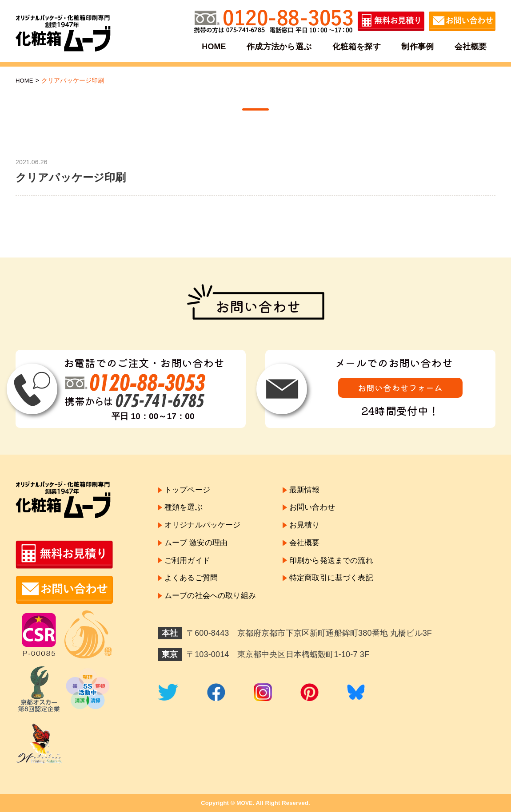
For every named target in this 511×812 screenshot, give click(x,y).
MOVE (245, 803)
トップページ (189, 491)
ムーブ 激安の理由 (198, 548)
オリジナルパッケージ (205, 529)
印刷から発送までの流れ (339, 567)
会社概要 (469, 46)
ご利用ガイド (189, 567)
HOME (215, 46)
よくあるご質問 (193, 586)
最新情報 (311, 491)
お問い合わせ (319, 510)
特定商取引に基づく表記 (339, 586)
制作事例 (417, 46)
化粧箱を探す (357, 46)
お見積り (311, 529)
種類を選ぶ (185, 510)
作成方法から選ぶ (280, 46)
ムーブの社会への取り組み (213, 606)
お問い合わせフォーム (400, 388)
